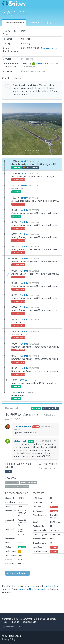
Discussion (34, 23)
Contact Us (7, 619)
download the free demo (32, 589)
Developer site (29, 622)
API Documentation (25, 619)
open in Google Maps (50, 48)
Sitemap (15, 622)
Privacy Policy (9, 639)
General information (14, 23)
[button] (7, 129)
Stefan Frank (42, 63)
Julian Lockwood (23, 427)
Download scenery (17, 573)
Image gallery (50, 23)
